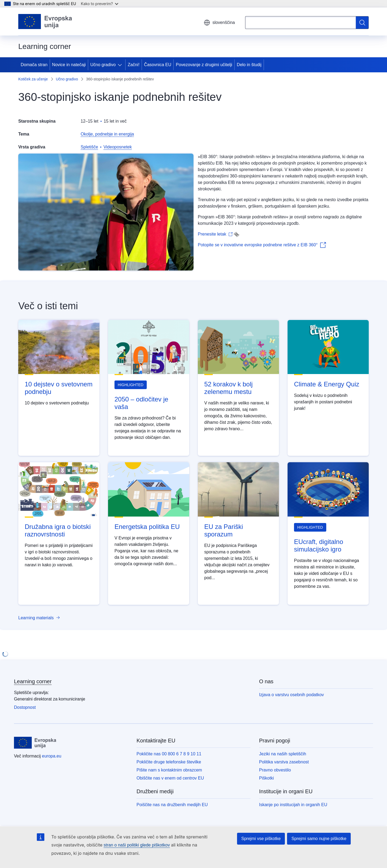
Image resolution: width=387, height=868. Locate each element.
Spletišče (89, 147)
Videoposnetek (118, 147)
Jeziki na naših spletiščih (283, 754)
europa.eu (52, 756)
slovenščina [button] (219, 23)
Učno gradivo (103, 65)
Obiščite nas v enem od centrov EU (170, 778)
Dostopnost (25, 707)
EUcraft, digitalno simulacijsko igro (319, 545)
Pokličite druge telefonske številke (169, 762)
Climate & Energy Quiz (327, 384)
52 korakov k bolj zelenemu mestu (228, 388)
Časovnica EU (158, 65)
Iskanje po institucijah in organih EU (293, 805)
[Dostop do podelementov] (121, 65)
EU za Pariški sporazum (224, 530)
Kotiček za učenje (33, 79)
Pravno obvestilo (275, 770)
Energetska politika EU (147, 527)
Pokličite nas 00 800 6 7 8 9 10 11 (169, 754)
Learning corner (33, 681)
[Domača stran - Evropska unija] (45, 22)
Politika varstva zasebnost (284, 762)
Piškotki (266, 778)
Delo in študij (249, 65)
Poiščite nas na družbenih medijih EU (172, 805)
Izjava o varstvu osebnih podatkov (291, 695)
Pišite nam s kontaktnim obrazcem (169, 770)
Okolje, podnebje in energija (107, 134)
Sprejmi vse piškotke (261, 839)
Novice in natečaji (69, 65)
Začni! (134, 65)
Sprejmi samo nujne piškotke (319, 839)
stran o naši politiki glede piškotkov (137, 845)
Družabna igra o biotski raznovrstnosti (58, 530)
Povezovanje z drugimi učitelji (204, 65)
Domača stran (34, 65)
